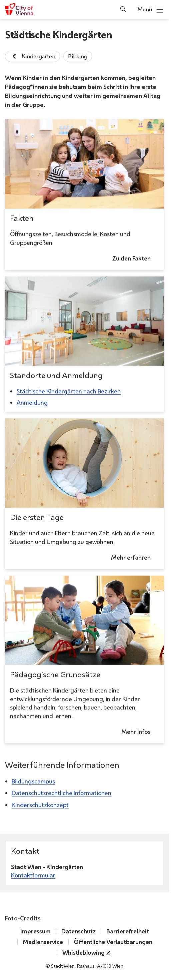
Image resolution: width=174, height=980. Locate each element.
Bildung (78, 56)
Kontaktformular (33, 875)
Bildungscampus (33, 781)
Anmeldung (32, 402)
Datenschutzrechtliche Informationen (61, 793)
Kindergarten (32, 56)
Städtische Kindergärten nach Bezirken (69, 391)
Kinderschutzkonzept (40, 804)
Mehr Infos (136, 732)
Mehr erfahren (131, 557)
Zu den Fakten (131, 258)
